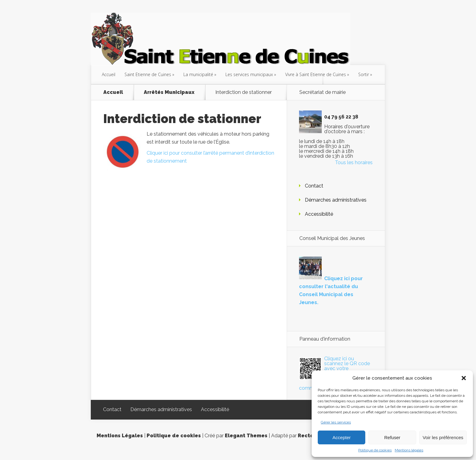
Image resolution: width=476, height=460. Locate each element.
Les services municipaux (249, 74)
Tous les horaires (354, 162)
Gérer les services (336, 422)
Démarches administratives (336, 200)
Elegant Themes (246, 436)
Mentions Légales (120, 436)
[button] (464, 378)
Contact (314, 186)
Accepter (342, 437)
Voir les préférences (443, 437)
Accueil (109, 74)
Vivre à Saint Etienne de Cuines (316, 74)
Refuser (392, 437)
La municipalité (198, 74)
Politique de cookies (375, 450)
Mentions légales (409, 450)
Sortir (364, 74)
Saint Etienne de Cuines (148, 74)
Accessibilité (319, 214)
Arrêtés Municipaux (169, 92)
